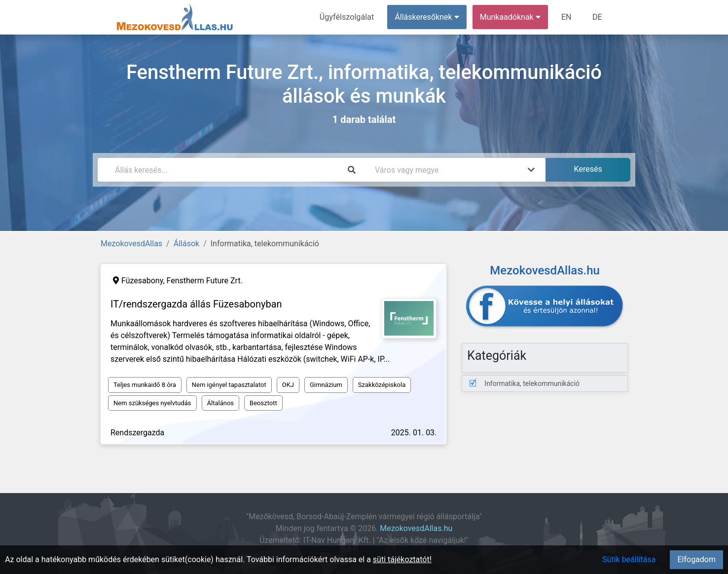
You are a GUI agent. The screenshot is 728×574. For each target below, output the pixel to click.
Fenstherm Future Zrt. (205, 281)
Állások (186, 244)
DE (597, 17)
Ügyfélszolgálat (347, 17)
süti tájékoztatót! (402, 559)
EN (567, 17)
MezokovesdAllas (131, 244)
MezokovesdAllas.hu (416, 528)
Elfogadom (696, 559)
